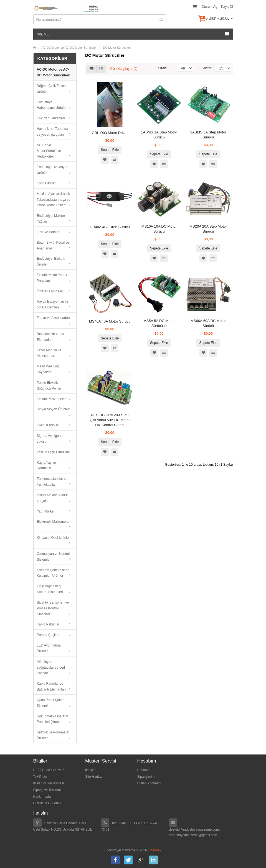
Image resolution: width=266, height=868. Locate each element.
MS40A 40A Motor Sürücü (110, 321)
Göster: (204, 68)
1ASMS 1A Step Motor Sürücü (159, 135)
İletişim (90, 770)
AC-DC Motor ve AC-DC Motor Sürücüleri (70, 48)
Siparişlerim (146, 777)
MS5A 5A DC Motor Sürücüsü (159, 323)
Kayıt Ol (227, 7)
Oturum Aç (209, 7)
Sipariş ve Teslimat (47, 790)
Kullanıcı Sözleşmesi (49, 783)
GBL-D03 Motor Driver (110, 133)
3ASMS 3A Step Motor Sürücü (208, 135)
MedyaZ (156, 850)
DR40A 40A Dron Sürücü (110, 227)
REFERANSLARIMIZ (49, 770)
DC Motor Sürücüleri (117, 48)
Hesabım (144, 770)
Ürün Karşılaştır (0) (123, 69)
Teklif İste (40, 777)
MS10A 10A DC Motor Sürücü (159, 229)
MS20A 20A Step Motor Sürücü (208, 229)
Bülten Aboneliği (149, 783)
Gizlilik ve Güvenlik (47, 803)
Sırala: (163, 68)
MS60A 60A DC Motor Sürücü (208, 323)
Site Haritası (94, 777)
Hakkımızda (42, 797)
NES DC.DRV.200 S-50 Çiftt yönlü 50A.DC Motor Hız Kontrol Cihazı (110, 420)
